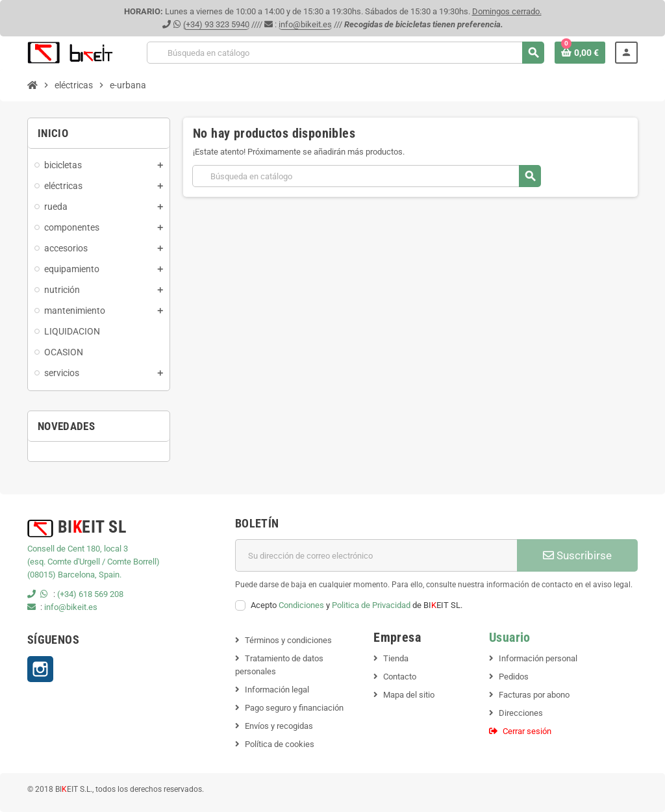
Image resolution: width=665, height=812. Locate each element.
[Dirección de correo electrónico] (376, 555)
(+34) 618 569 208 (90, 594)
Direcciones (521, 713)
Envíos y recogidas (279, 726)
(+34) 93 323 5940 (216, 24)
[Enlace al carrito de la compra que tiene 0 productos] (580, 53)
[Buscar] (345, 53)
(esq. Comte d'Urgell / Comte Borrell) (94, 562)
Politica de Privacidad (371, 605)
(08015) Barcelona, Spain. (74, 575)
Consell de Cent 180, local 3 (78, 549)
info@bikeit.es (305, 24)
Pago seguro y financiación (294, 708)
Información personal (538, 658)
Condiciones (301, 605)
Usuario (510, 638)
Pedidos (514, 677)
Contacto (400, 677)
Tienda (396, 658)
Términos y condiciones (288, 640)
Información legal (277, 690)
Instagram (40, 669)
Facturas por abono (534, 695)
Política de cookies (280, 744)
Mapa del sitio (409, 695)
